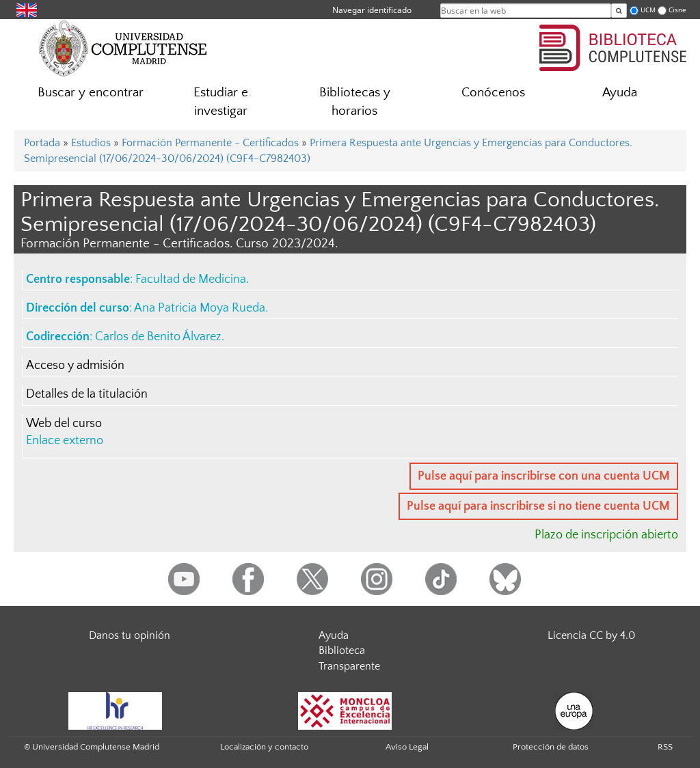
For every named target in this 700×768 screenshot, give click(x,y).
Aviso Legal (407, 747)
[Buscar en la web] (619, 11)
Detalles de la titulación (87, 394)
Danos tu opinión (130, 635)
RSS (665, 747)
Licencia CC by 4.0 (591, 635)
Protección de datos (551, 747)
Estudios (91, 143)
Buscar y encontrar (91, 93)
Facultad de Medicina (191, 279)
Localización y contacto (264, 747)
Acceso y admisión (75, 366)
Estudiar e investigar (221, 102)
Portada (42, 143)
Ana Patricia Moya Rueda (200, 308)
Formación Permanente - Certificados (210, 143)
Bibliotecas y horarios (355, 102)
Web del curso (64, 424)
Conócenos (493, 93)
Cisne (677, 10)
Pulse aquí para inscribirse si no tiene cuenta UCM (538, 506)
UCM (648, 10)
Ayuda (620, 93)
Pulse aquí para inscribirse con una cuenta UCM (544, 476)
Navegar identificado (372, 10)
